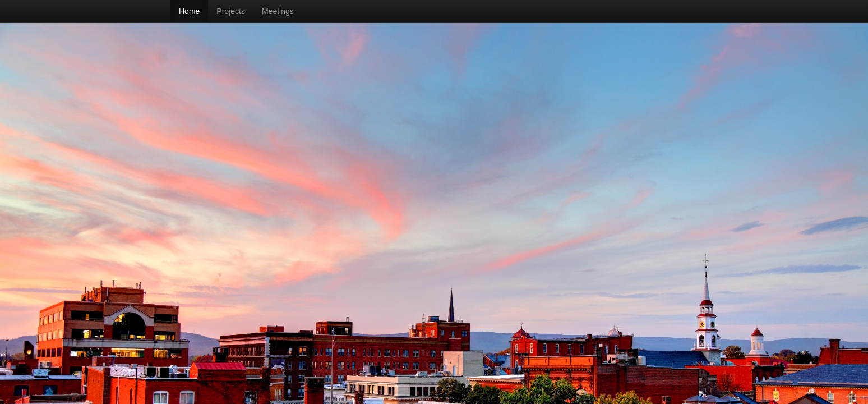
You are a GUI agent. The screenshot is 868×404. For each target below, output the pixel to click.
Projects (231, 11)
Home (189, 11)
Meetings (278, 11)
